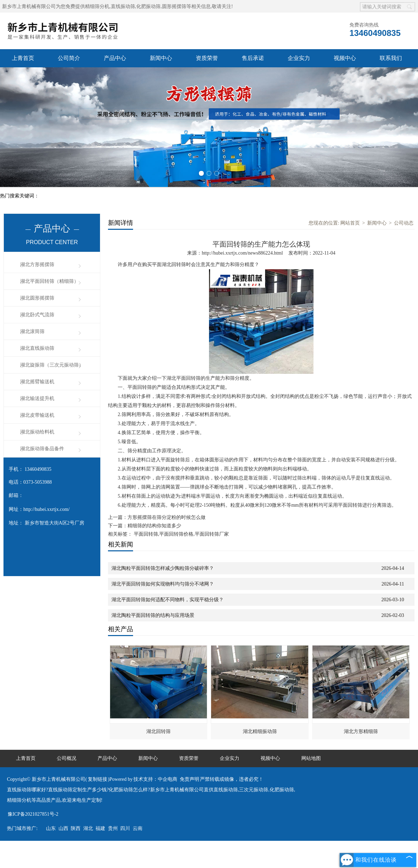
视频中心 (345, 58)
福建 (100, 828)
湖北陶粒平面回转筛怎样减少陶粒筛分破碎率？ (163, 568)
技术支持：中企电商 (155, 779)
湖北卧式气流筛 (37, 315)
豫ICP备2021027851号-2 (33, 814)
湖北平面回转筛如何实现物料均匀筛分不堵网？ (163, 584)
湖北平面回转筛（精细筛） (49, 281)
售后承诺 (253, 58)
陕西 (76, 828)
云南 (138, 828)
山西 (63, 828)
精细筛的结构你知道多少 (154, 526)
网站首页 (350, 223)
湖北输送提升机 (37, 398)
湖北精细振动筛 (260, 731)
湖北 (88, 828)
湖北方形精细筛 (361, 731)
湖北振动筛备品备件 (42, 449)
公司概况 (67, 758)
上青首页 (23, 58)
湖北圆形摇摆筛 (37, 298)
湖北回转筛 (158, 731)
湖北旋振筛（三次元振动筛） (52, 365)
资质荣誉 (207, 58)
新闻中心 (161, 58)
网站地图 (311, 758)
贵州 (113, 828)
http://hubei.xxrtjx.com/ (47, 509)
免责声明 (189, 779)
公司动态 (404, 223)
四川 (125, 828)
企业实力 (299, 58)
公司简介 (69, 58)
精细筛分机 (97, 6)
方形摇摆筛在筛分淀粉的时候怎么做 (167, 517)
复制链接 (98, 779)
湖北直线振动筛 (37, 348)
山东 (51, 828)
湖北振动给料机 (37, 432)
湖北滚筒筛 (32, 331)
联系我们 (391, 58)
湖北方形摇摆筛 (37, 265)
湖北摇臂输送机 (37, 382)
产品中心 (115, 58)
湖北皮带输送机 (37, 415)
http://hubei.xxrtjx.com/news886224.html (242, 253)
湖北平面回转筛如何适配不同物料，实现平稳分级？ (168, 600)
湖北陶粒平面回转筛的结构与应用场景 (153, 615)
